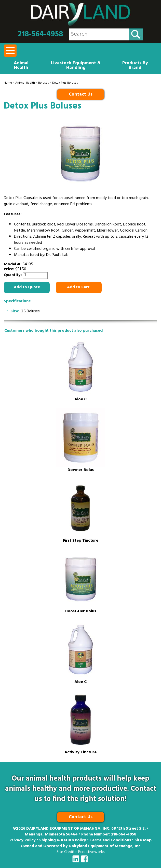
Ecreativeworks (91, 852)
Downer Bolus (81, 470)
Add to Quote (27, 287)
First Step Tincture (81, 541)
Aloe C (81, 400)
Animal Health (21, 66)
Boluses (44, 83)
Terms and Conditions (110, 841)
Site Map (143, 841)
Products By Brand (135, 66)
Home (8, 83)
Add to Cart (79, 287)
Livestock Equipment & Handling (76, 66)
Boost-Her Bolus (81, 612)
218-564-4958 (41, 35)
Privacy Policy (23, 841)
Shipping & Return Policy (63, 841)
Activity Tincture (81, 753)
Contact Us (81, 95)
